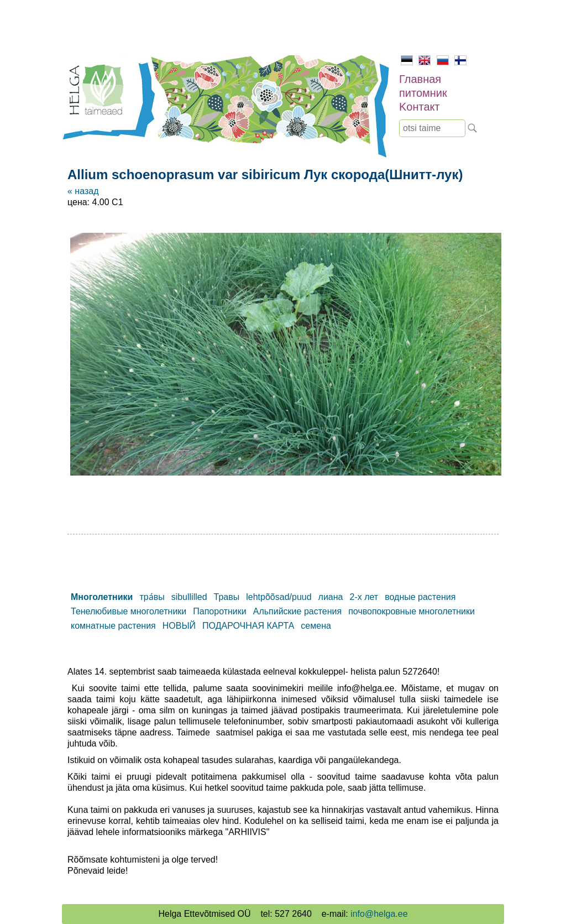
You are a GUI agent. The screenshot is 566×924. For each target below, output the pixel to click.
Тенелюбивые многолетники (129, 611)
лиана (331, 597)
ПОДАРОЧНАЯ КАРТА (248, 626)
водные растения (420, 597)
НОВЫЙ (179, 626)
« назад (83, 191)
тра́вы (152, 597)
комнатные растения (113, 626)
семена (316, 626)
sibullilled (189, 597)
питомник (423, 93)
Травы (227, 597)
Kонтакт (420, 107)
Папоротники (219, 611)
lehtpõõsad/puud (279, 597)
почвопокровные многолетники (412, 611)
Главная (420, 79)
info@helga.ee (379, 914)
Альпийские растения (297, 611)
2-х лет (364, 597)
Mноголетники (102, 597)
